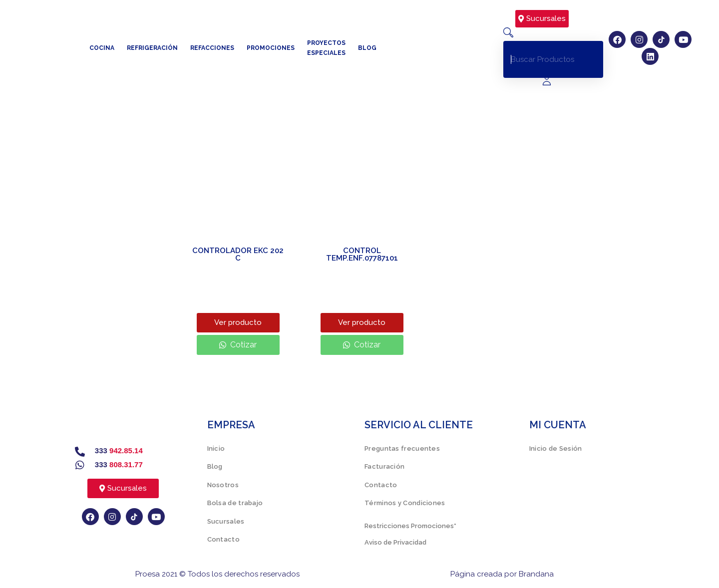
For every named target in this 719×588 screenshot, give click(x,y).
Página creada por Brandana (502, 574)
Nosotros (223, 485)
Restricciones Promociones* (410, 526)
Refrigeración (152, 48)
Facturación (384, 466)
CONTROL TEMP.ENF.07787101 (362, 254)
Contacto (223, 539)
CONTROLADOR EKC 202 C (238, 254)
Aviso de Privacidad (395, 542)
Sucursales (226, 521)
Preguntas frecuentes (402, 448)
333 (119, 450)
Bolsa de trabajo (235, 503)
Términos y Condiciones (405, 503)
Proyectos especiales (326, 48)
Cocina (102, 48)
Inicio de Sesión (556, 448)
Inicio (216, 448)
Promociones (271, 48)
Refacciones (212, 48)
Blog (367, 48)
